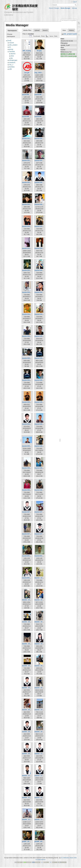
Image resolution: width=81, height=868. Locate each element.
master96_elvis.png (42, 95)
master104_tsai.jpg (42, 314)
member (12, 51)
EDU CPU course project (69, 56)
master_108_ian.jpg (29, 600)
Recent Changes (54, 8)
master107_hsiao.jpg (30, 512)
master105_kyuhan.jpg (43, 402)
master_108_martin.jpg (30, 622)
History (71, 30)
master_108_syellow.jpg (43, 622)
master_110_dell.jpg (42, 754)
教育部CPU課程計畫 (68, 54)
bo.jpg (39, 51)
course (12, 43)
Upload (37, 30)
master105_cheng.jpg (30, 358)
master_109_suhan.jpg (43, 710)
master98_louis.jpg (42, 116)
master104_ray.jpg (41, 292)
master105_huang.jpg (43, 358)
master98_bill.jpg (28, 116)
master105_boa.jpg (29, 336)
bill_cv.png (27, 51)
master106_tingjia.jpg (30, 490)
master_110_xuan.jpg (30, 819)
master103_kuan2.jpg (30, 248)
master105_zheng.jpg (30, 446)
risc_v (11, 65)
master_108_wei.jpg (29, 644)
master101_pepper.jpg (30, 160)
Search (76, 5)
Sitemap (74, 8)
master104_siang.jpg (30, 314)
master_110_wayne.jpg (43, 797)
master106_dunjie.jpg (30, 468)
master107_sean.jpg (29, 534)
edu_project (13, 45)
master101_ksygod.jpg (43, 138)
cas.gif (27, 73)
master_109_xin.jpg (42, 732)
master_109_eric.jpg (30, 688)
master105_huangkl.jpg (31, 380)
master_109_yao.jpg (29, 754)
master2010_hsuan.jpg (43, 556)
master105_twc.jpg (41, 424)
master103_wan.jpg (42, 248)
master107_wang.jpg (42, 534)
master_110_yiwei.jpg (43, 819)
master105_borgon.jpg (43, 336)
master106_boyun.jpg (43, 446)
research (12, 62)
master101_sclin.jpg (42, 160)
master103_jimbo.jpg (30, 226)
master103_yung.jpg (30, 270)
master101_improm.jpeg (31, 138)
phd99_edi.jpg (40, 841)
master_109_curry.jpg (43, 666)
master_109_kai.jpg (29, 710)
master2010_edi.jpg (29, 556)
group (11, 49)
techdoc (12, 67)
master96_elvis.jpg (29, 95)
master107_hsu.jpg (42, 512)
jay (12, 58)
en (10, 47)
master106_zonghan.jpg (43, 490)
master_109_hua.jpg (42, 688)
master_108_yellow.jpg (30, 666)
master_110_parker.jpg (30, 797)
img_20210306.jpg (41, 73)
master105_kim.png (29, 402)
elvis (12, 56)
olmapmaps (13, 60)
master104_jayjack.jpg (30, 292)
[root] (9, 40)
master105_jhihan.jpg (42, 380)
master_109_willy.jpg (30, 732)
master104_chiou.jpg (42, 270)
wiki (10, 69)
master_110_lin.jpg (42, 775)
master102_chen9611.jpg (31, 182)
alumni (13, 54)
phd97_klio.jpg (27, 841)
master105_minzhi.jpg (30, 424)
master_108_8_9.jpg (42, 578)
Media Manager (66, 8)
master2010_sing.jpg (30, 578)
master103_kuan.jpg (42, 226)
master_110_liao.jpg (29, 775)
